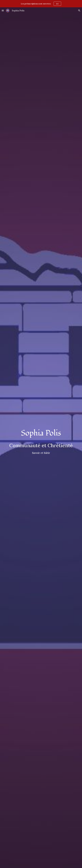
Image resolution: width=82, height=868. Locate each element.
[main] (41, 433)
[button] (3, 10)
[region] (41, 4)
